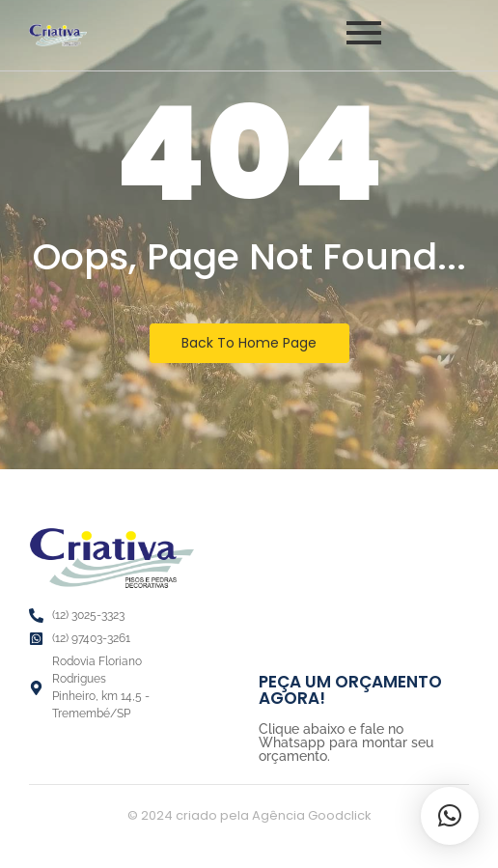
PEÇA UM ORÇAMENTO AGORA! (350, 690)
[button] (450, 816)
